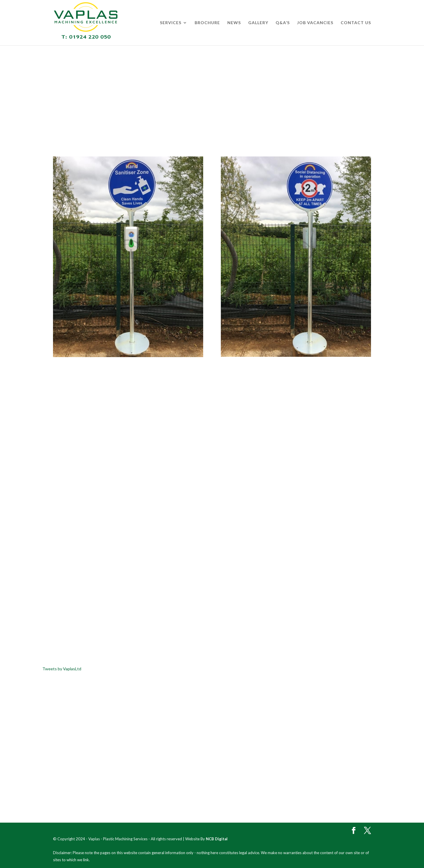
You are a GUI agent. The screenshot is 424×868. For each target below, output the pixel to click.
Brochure (207, 23)
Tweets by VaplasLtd (62, 669)
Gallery (258, 23)
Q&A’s (283, 23)
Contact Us (356, 23)
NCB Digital (217, 839)
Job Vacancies (315, 23)
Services (171, 23)
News (234, 23)
